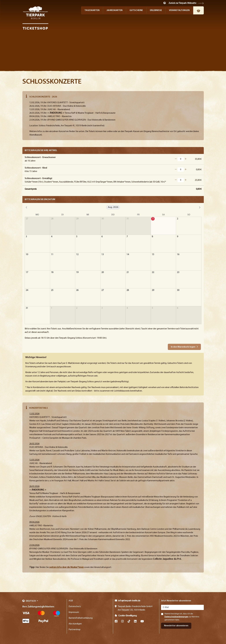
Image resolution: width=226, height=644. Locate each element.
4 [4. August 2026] (52, 237)
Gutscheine (136, 10)
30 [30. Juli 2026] (103, 219)
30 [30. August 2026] (178, 290)
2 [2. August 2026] (177, 219)
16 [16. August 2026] (178, 255)
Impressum (74, 612)
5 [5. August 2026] (77, 237)
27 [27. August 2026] (103, 290)
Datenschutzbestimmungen (176, 617)
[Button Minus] (176, 159)
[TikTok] (129, 622)
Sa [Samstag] (163, 215)
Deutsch (29, 601)
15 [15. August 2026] (153, 255)
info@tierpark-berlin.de (128, 601)
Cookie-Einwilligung (126, 616)
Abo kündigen (75, 624)
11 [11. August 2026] (52, 255)
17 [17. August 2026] (27, 272)
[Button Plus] (186, 159)
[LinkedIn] (135, 622)
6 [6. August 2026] (102, 237)
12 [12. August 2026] (77, 255)
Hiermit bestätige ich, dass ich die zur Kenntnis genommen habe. (182, 617)
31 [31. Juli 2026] (128, 219)
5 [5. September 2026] (152, 308)
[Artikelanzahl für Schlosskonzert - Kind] (181, 170)
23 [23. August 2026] (178, 272)
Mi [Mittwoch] (88, 215)
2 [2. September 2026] (77, 308)
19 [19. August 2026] (77, 272)
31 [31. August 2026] (27, 308)
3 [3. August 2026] (26, 237)
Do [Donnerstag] (113, 215)
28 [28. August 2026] (128, 290)
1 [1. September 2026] (52, 308)
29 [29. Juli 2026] (77, 219)
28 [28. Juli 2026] (52, 219)
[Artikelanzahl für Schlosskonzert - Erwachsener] (181, 159)
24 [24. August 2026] (27, 290)
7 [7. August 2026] (127, 237)
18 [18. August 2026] (52, 272)
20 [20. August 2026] (103, 272)
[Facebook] (116, 622)
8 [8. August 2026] (152, 237)
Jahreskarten (115, 10)
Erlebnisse (156, 10)
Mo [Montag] (37, 215)
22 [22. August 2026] (153, 272)
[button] (165, 3)
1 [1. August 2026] (153, 219)
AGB (71, 601)
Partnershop (75, 630)
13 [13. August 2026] (103, 255)
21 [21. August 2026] (128, 272)
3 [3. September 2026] (102, 308)
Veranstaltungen (179, 10)
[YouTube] (142, 622)
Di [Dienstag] (62, 215)
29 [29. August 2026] (153, 290)
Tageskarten (92, 10)
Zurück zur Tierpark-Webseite (182, 3)
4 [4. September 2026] (127, 308)
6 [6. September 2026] (177, 308)
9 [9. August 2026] (177, 237)
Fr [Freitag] (138, 215)
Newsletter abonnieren (176, 626)
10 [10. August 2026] (27, 255)
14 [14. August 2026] (128, 255)
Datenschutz (75, 607)
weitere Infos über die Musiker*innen (67, 567)
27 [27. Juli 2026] (27, 219)
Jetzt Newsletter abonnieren (176, 601)
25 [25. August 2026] (52, 290)
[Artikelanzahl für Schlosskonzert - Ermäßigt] (181, 180)
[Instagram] (122, 622)
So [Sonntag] (189, 215)
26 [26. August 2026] (77, 290)
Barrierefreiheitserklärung (81, 618)
